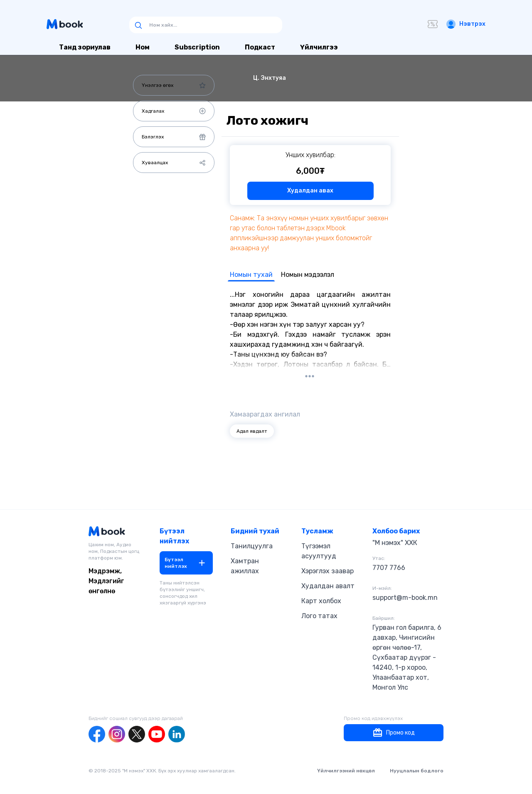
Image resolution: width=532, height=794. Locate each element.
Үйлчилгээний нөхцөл (346, 771)
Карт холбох (321, 601)
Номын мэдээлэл (308, 275)
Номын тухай (251, 275)
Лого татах (319, 616)
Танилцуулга (252, 546)
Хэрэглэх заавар (328, 571)
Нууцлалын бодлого (417, 771)
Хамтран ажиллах (245, 566)
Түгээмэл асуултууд (319, 551)
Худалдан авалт (328, 586)
